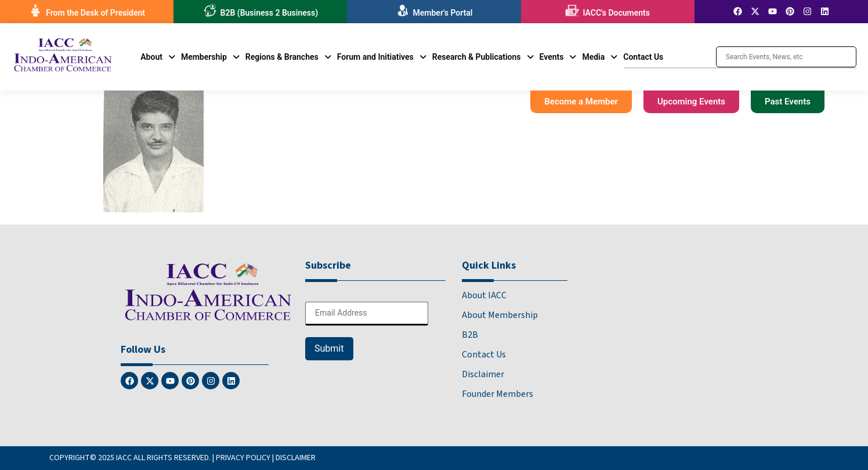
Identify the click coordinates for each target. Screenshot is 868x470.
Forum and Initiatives (382, 57)
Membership (210, 57)
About (158, 57)
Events (558, 57)
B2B (470, 335)
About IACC (484, 295)
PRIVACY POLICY (243, 458)
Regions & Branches (288, 57)
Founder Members (498, 394)
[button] (158, 57)
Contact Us (643, 57)
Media (600, 57)
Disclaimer (483, 374)
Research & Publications (483, 57)
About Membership (500, 315)
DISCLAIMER (296, 458)
